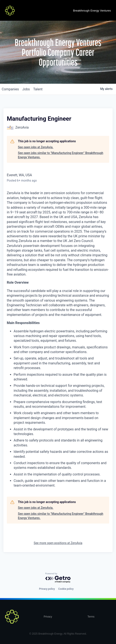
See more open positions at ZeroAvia (58, 543)
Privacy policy (47, 589)
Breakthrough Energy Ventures (92, 11)
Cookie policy (66, 589)
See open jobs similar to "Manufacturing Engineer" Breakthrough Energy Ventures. (61, 155)
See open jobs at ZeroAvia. (36, 147)
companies (10, 89)
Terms (91, 617)
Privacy (48, 617)
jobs (26, 89)
